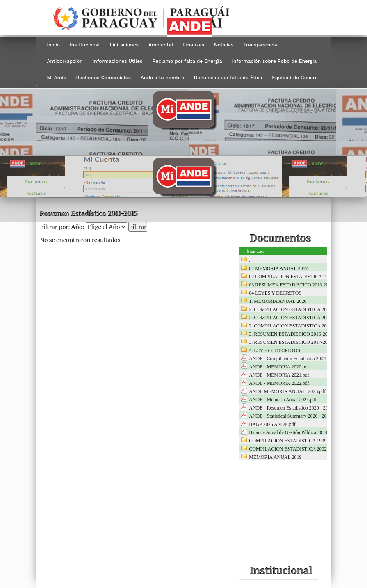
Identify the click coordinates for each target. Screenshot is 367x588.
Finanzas (194, 45)
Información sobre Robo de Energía (274, 61)
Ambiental (161, 45)
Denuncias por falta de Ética (228, 78)
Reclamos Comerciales (104, 78)
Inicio (54, 45)
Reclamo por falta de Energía (187, 61)
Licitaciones (124, 45)
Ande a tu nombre (162, 78)
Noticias (224, 45)
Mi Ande (57, 78)
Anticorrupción (65, 61)
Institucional (85, 45)
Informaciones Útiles (118, 61)
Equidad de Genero (295, 78)
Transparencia (260, 45)
